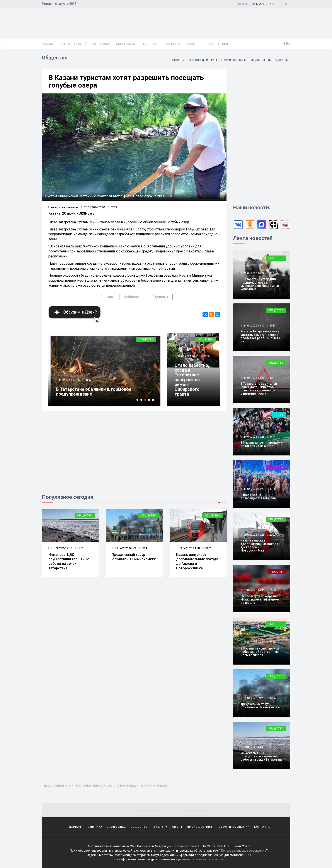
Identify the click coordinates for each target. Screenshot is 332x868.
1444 (272, 437)
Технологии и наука (203, 60)
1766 (272, 489)
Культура (173, 44)
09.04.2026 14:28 (254, 535)
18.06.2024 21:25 (69, 380)
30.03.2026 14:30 (124, 548)
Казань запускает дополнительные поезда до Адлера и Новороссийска (259, 545)
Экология (179, 60)
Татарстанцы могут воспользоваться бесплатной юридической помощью (96, 392)
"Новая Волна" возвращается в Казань (258, 497)
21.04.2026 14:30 (254, 326)
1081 (272, 378)
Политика (101, 44)
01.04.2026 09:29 (188, 548)
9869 (206, 356)
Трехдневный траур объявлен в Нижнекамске (198, 557)
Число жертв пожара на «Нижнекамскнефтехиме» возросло (70, 559)
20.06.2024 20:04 (93, 207)
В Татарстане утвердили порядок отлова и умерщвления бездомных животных (260, 284)
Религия (225, 60)
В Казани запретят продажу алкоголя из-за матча (261, 444)
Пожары (86, 515)
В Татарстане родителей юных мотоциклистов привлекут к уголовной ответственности (259, 389)
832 (272, 273)
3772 (143, 548)
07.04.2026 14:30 (60, 548)
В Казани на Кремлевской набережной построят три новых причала (260, 652)
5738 (272, 642)
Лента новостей (73, 44)
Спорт (192, 44)
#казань (107, 297)
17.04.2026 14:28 (254, 378)
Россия (48, 44)
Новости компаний (233, 827)
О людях (255, 60)
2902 (272, 535)
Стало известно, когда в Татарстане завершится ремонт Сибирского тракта (192, 380)
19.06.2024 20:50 (188, 356)
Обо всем (240, 60)
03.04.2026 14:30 (254, 642)
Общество (150, 44)
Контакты (263, 827)
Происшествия (216, 44)
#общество (133, 297)
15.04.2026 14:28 (254, 437)
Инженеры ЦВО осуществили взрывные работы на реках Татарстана (133, 561)
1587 (272, 326)
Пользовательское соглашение (244, 851)
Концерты (276, 467)
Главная (74, 827)
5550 (79, 548)
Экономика (126, 44)
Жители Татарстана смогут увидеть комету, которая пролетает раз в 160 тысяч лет (261, 336)
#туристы (160, 297)
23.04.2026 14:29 (254, 273)
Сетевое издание (185, 846)
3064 (207, 548)
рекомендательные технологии (201, 859)
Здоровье (282, 60)
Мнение (268, 60)
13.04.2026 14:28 (254, 489)
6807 (88, 380)
